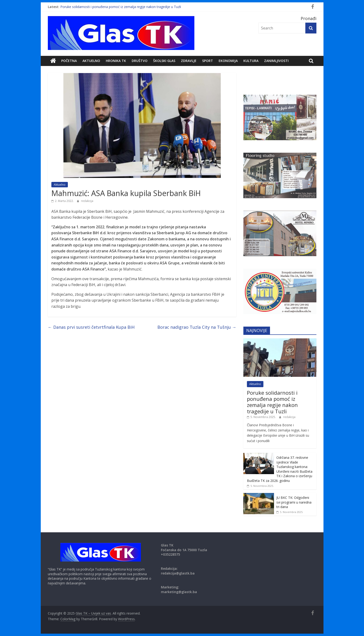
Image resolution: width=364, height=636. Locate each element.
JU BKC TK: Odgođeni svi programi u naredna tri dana (294, 502)
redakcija (87, 201)
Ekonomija (228, 61)
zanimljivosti (276, 61)
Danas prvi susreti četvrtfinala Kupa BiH (91, 327)
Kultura (251, 61)
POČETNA (69, 61)
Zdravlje (189, 61)
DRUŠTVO (140, 61)
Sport (208, 61)
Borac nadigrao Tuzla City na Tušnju (197, 327)
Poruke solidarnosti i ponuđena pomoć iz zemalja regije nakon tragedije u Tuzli (121, 7)
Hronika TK (116, 61)
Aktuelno (91, 61)
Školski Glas (164, 61)
